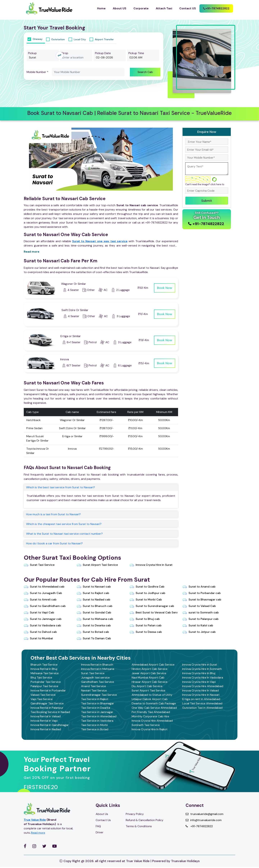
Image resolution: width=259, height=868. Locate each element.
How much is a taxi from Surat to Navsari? (53, 514)
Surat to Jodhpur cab (147, 593)
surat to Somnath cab (201, 613)
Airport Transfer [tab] (102, 39)
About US (120, 8)
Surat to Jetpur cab (199, 632)
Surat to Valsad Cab (199, 606)
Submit (207, 201)
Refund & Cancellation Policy (145, 820)
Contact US (188, 8)
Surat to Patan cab (146, 625)
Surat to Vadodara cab (42, 625)
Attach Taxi (164, 8)
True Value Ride (35, 820)
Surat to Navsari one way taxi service (100, 241)
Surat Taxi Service (39, 565)
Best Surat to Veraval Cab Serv (154, 613)
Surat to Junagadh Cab (43, 593)
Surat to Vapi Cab (39, 613)
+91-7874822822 (199, 826)
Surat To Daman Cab (94, 638)
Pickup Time (136, 53)
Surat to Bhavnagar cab (202, 600)
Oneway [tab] (35, 39)
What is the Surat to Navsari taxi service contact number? (64, 534)
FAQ (98, 826)
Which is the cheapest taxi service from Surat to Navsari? (64, 524)
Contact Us (103, 820)
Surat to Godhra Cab (147, 587)
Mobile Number (38, 72)
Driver (100, 832)
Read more (32, 252)
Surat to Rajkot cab (93, 593)
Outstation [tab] (55, 39)
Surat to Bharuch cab (95, 606)
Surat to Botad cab (93, 632)
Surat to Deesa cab (146, 632)
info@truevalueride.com (204, 820)
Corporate (141, 8)
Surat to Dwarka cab (94, 625)
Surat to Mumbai (38, 638)
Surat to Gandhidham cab (45, 606)
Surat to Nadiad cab (93, 600)
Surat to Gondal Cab (94, 613)
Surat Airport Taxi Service (97, 565)
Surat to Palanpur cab (200, 619)
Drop (65, 53)
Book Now (165, 288)
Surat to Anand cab (199, 587)
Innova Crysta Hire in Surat (151, 565)
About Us (102, 814)
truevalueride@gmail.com (205, 814)
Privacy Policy (135, 814)
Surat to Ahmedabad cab (44, 587)
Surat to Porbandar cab (202, 593)
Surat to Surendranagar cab (152, 606)
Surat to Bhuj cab (145, 619)
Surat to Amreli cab (40, 600)
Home (101, 8)
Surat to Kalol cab (198, 625)
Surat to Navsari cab (94, 587)
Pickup (32, 53)
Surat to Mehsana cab (95, 619)
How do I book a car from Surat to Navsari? (54, 543)
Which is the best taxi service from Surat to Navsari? (61, 487)
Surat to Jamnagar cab (43, 619)
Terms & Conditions (139, 826)
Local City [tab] (77, 39)
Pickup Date (103, 53)
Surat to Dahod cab (40, 632)
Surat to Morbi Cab (146, 600)
